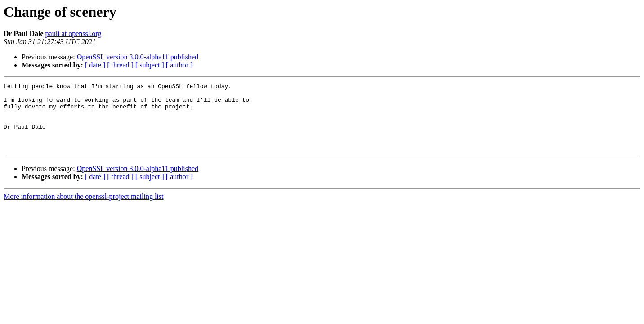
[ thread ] (120, 65)
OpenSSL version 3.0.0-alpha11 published (138, 57)
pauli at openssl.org (74, 34)
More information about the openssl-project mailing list (83, 210)
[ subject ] (150, 65)
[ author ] (179, 65)
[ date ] (95, 65)
